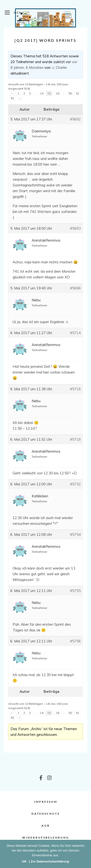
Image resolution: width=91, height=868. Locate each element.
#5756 (75, 641)
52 (12, 98)
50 (70, 93)
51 (78, 93)
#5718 (75, 439)
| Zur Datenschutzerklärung (49, 861)
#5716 (75, 389)
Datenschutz (46, 814)
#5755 (75, 591)
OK (24, 861)
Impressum (46, 802)
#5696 (75, 288)
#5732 (75, 484)
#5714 (75, 333)
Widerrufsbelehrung (46, 838)
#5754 (75, 534)
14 (42, 93)
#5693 (75, 228)
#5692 (75, 119)
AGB (46, 826)
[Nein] (85, 854)
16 (58, 93)
